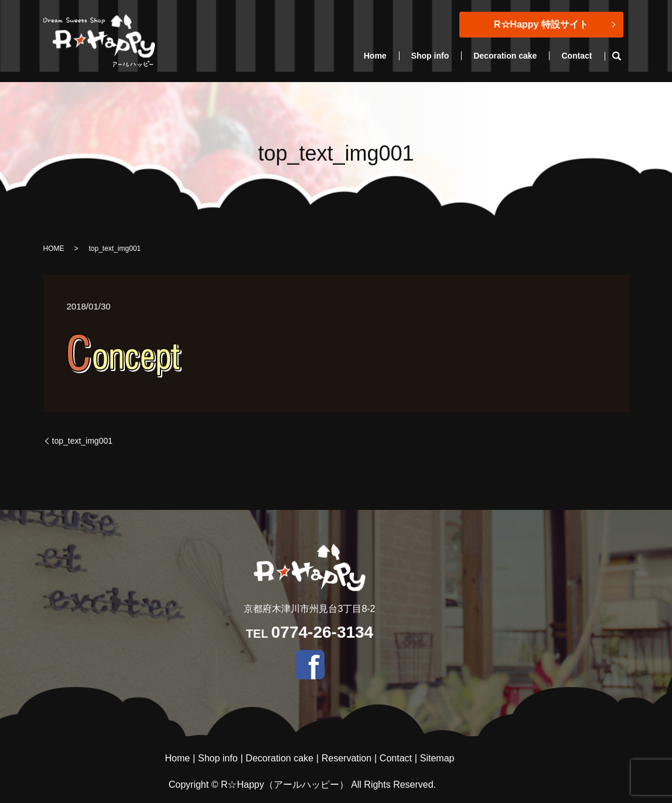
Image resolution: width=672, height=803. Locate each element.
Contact (577, 56)
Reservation (347, 758)
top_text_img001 (83, 441)
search (623, 56)
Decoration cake (505, 56)
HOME (54, 249)
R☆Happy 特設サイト (541, 24)
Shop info (430, 56)
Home (375, 56)
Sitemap (437, 758)
